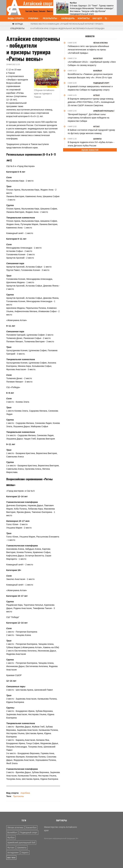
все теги (11, 858)
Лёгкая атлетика (15, 828)
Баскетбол (31, 828)
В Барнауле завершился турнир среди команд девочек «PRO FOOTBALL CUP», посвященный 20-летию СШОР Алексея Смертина (91, 102)
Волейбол (12, 833)
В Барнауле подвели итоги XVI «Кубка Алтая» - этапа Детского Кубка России (91, 144)
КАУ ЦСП (97, 18)
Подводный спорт (29, 833)
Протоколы (18, 796)
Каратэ (25, 853)
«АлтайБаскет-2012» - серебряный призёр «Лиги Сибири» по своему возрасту (92, 64)
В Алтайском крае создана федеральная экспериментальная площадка (68, 29)
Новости (90, 36)
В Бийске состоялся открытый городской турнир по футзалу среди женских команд (91, 132)
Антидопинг (13, 853)
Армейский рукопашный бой (21, 843)
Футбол (11, 838)
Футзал (11, 848)
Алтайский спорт (38, 3)
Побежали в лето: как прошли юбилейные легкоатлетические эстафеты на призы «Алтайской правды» (88, 50)
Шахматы (22, 848)
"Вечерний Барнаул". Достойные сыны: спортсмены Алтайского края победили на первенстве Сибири (89, 118)
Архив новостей (90, 150)
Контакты (84, 18)
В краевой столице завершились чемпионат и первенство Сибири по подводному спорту (90, 88)
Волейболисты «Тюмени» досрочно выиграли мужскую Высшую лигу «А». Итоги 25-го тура (90, 76)
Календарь (68, 18)
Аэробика (25, 793)
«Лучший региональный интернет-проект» (67, 24)
